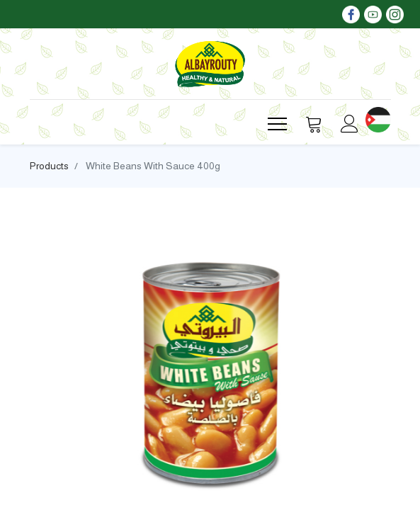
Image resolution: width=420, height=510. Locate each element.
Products (49, 166)
